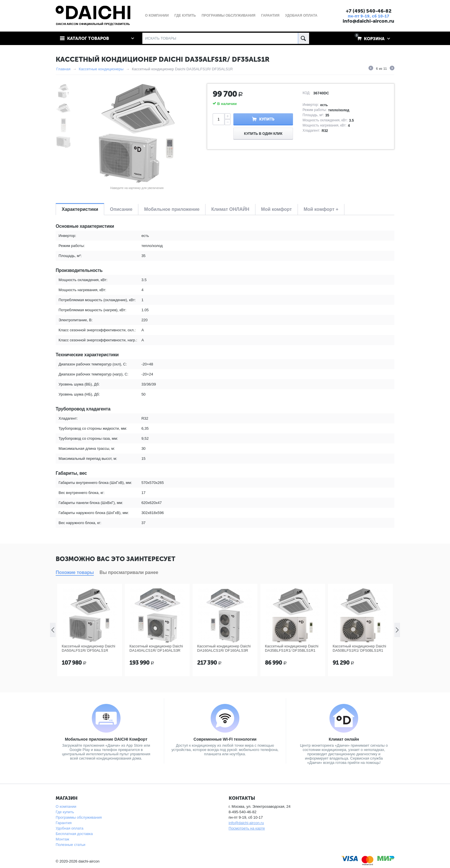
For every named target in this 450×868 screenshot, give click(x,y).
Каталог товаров (88, 38)
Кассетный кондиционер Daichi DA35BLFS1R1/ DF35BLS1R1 (292, 648)
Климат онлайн (344, 739)
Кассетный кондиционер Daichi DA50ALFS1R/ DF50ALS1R (88, 648)
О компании (66, 806)
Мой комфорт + (321, 209)
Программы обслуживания (79, 817)
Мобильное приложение (172, 209)
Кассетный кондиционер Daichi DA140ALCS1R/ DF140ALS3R (156, 648)
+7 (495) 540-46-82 (369, 11)
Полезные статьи (70, 845)
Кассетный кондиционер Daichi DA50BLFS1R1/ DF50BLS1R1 (359, 648)
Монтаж (62, 839)
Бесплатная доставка (74, 834)
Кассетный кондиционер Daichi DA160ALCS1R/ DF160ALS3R (224, 648)
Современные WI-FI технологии (225, 739)
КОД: (306, 93)
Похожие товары (75, 572)
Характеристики (80, 209)
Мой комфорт (277, 209)
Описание (121, 209)
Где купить (65, 812)
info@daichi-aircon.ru (368, 21)
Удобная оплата (69, 828)
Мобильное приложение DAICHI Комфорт (106, 739)
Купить (267, 119)
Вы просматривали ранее (129, 572)
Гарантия (64, 823)
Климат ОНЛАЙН (230, 209)
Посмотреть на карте (247, 828)
